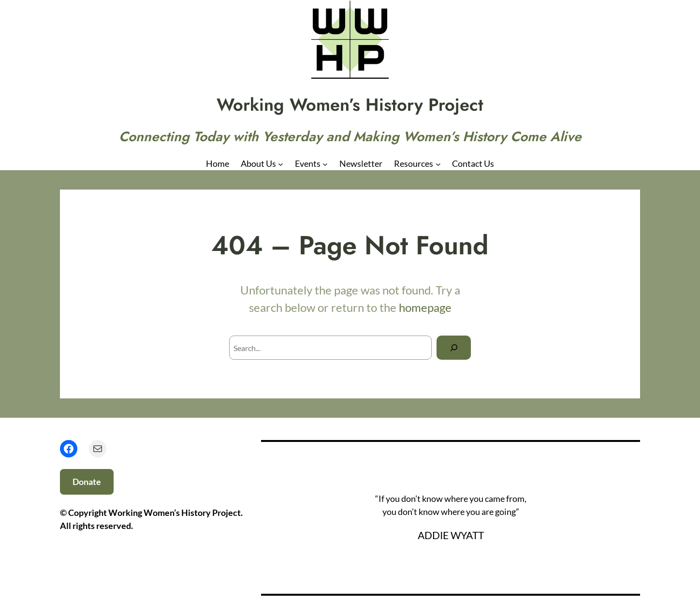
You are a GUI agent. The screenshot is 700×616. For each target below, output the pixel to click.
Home (218, 163)
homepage (425, 307)
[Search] (454, 347)
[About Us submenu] (281, 164)
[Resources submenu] (438, 164)
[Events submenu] (325, 164)
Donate (87, 482)
